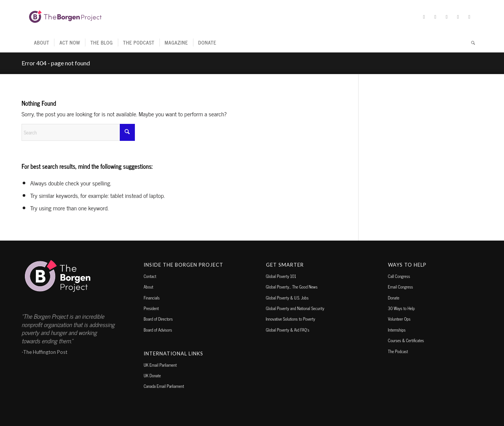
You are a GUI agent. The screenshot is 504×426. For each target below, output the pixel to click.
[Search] (471, 43)
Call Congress (399, 276)
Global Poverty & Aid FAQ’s (288, 330)
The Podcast (398, 351)
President (151, 308)
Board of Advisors (158, 330)
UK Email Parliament (160, 365)
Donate (394, 298)
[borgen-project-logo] (65, 17)
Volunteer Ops (399, 319)
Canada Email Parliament (164, 386)
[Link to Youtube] (469, 17)
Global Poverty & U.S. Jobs (287, 298)
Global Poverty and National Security (295, 308)
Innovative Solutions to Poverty (291, 319)
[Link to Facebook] (435, 17)
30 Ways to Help (401, 308)
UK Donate (152, 375)
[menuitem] (42, 43)
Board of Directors (158, 319)
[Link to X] (424, 17)
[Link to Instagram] (447, 17)
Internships (397, 330)
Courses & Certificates (406, 340)
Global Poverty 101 (281, 276)
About (148, 287)
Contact (150, 276)
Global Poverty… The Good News (292, 287)
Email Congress (400, 287)
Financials (152, 298)
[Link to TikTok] (458, 17)
